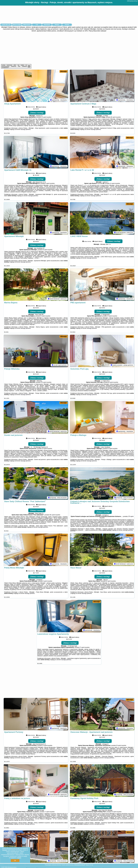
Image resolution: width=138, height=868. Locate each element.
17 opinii (47, 812)
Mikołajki (64, 71)
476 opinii (43, 382)
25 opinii (45, 250)
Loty (37, 25)
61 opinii (110, 449)
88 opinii (113, 117)
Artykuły (67, 25)
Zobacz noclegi (37, 113)
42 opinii (114, 812)
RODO (19, 858)
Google (5, 850)
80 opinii (111, 382)
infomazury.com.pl (132, 1)
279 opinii (131, 516)
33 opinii (44, 117)
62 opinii (108, 581)
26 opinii (119, 745)
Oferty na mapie (17, 25)
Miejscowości (27, 25)
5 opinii (47, 183)
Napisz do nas (89, 865)
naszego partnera (25, 129)
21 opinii (43, 316)
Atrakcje (57, 25)
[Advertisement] (69, 48)
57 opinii (82, 647)
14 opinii (112, 183)
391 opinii (52, 515)
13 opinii (110, 316)
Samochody (47, 25)
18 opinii (44, 449)
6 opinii (45, 581)
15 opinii (45, 745)
